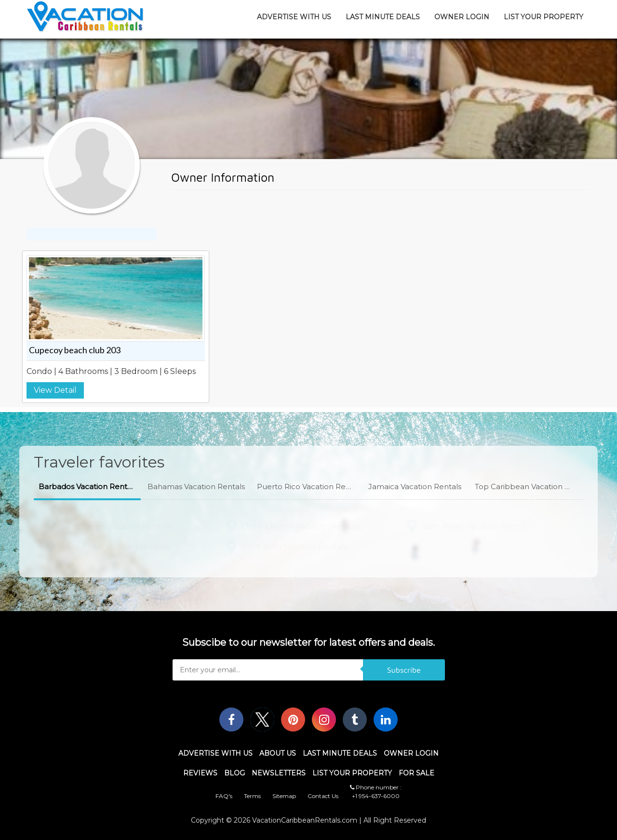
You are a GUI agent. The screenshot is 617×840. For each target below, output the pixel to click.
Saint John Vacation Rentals (294, 545)
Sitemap (284, 796)
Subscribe (404, 670)
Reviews (200, 773)
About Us (278, 753)
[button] (87, 487)
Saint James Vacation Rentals (116, 525)
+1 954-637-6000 (376, 796)
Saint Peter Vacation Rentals (476, 525)
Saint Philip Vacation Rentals (115, 545)
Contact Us (323, 796)
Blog (235, 773)
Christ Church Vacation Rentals (301, 525)
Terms (252, 796)
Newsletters (279, 773)
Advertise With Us (294, 17)
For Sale (416, 773)
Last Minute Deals (383, 17)
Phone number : (376, 787)
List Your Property (543, 17)
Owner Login (462, 17)
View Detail (55, 390)
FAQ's (224, 796)
